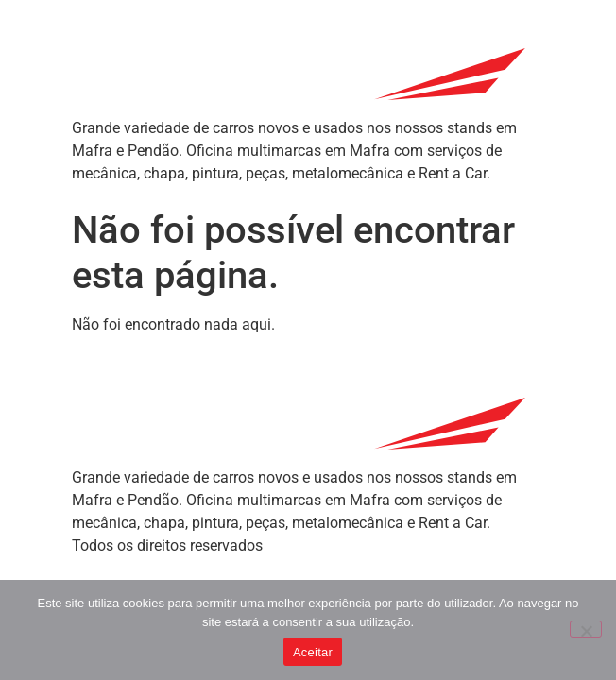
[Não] (586, 629)
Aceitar (313, 652)
